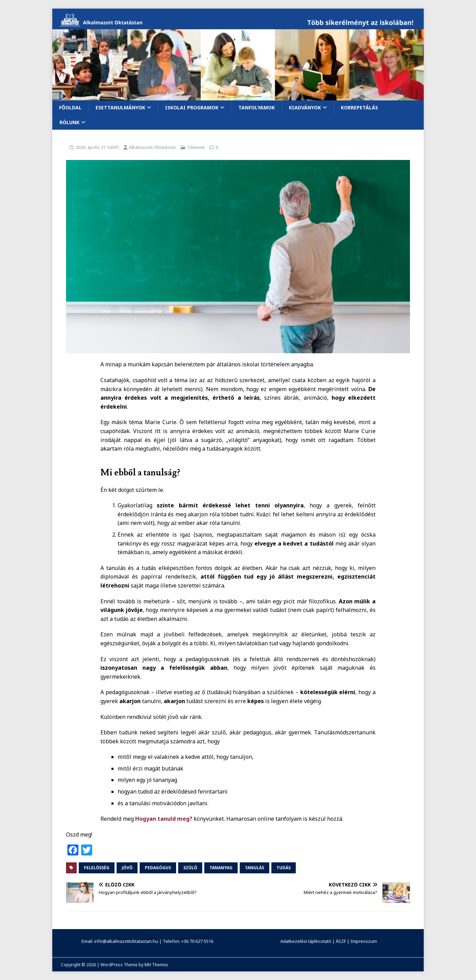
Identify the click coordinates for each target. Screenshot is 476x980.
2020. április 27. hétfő (97, 147)
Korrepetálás (359, 107)
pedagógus (158, 868)
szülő (190, 868)
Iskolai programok (192, 107)
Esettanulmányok (120, 107)
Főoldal (70, 107)
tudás (284, 868)
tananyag (221, 868)
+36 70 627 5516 (197, 941)
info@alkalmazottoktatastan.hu (126, 941)
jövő (127, 868)
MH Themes (156, 965)
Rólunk (69, 122)
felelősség (97, 868)
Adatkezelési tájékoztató (306, 941)
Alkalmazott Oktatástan (153, 147)
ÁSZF (341, 941)
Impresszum (364, 941)
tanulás (255, 868)
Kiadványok (305, 107)
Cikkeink (196, 147)
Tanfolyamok (257, 107)
